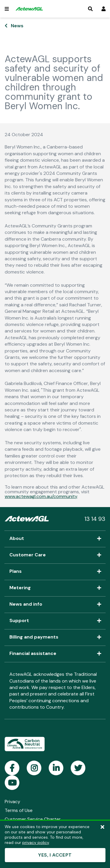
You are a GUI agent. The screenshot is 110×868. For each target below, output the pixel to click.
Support (55, 621)
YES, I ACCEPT (55, 855)
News (17, 26)
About (55, 539)
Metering (55, 588)
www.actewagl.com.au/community (41, 496)
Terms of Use (19, 810)
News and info (55, 604)
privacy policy (36, 842)
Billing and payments (55, 637)
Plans (55, 572)
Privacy (12, 802)
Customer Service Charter (33, 819)
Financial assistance (55, 654)
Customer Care (55, 555)
